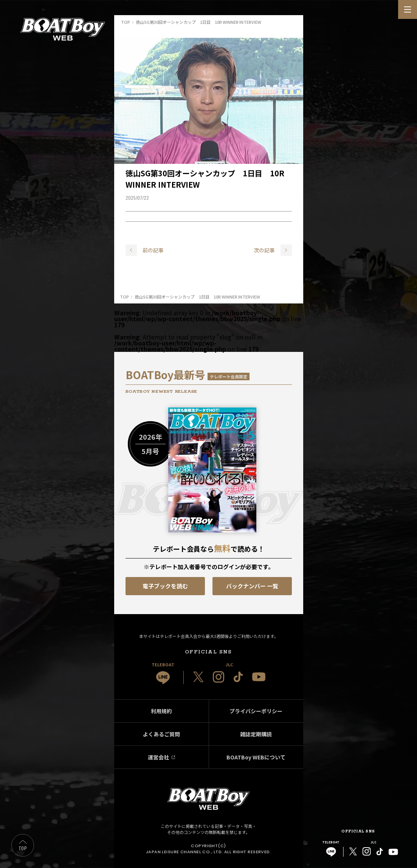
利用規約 (161, 711)
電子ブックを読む (165, 586)
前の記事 (153, 250)
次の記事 (264, 250)
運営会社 (158, 757)
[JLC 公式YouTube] (259, 677)
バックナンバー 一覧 (252, 586)
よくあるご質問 (161, 734)
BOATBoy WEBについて (256, 757)
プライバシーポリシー (256, 711)
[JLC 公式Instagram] (219, 677)
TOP (23, 848)
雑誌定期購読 (256, 734)
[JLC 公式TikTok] (238, 677)
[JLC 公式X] (198, 677)
